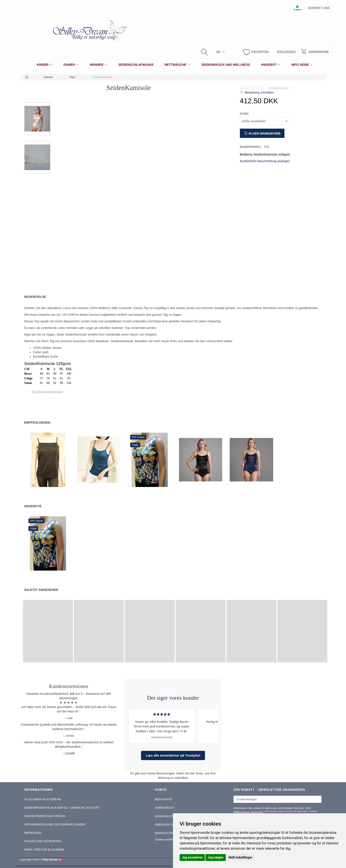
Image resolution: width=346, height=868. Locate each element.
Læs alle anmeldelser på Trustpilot (173, 755)
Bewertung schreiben (259, 92)
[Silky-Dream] (88, 30)
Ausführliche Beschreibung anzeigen (265, 161)
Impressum (33, 833)
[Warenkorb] (316, 52)
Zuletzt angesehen (41, 590)
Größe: (245, 114)
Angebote (33, 506)
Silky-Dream (50, 860)
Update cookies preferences (172, 840)
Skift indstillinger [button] (240, 857)
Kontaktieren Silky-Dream (45, 816)
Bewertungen (278, 88)
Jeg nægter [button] (216, 857)
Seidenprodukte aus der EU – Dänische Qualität (62, 808)
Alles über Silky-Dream (42, 799)
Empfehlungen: (38, 423)
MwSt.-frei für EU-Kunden (44, 850)
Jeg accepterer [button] (192, 857)
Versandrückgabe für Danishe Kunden (55, 825)
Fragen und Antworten (43, 841)
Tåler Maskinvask (47, 392)
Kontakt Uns (319, 8)
